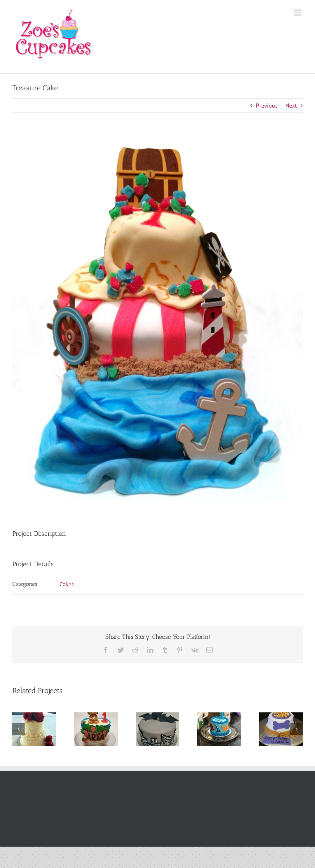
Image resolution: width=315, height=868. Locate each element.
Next (291, 106)
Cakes (67, 584)
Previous (267, 106)
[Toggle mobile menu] (298, 13)
